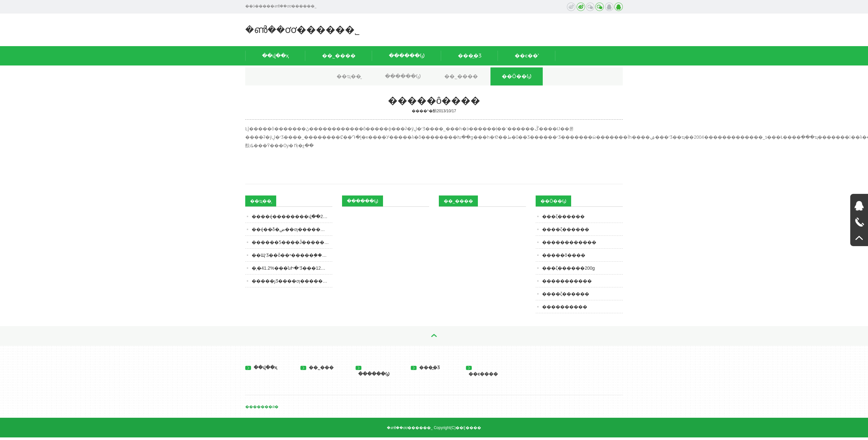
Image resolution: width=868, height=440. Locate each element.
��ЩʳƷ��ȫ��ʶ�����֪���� (291, 255)
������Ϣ (407, 56)
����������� (567, 281)
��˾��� (317, 367)
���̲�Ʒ (470, 56)
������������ (569, 242)
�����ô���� (564, 255)
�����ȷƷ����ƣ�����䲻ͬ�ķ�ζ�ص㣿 (292, 281)
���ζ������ (563, 216)
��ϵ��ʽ (527, 56)
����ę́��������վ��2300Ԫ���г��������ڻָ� (292, 216)
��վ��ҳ (275, 56)
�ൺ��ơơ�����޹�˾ (303, 30)
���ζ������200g (568, 268)
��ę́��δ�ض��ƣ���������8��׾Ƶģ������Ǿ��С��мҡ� (292, 229)
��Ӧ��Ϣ (517, 76)
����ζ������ (566, 229)
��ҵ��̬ (349, 76)
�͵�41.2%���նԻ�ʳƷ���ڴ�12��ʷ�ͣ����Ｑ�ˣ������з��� (292, 268)
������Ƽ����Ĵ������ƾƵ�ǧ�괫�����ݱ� (292, 242)
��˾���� (339, 56)
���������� (565, 307)
